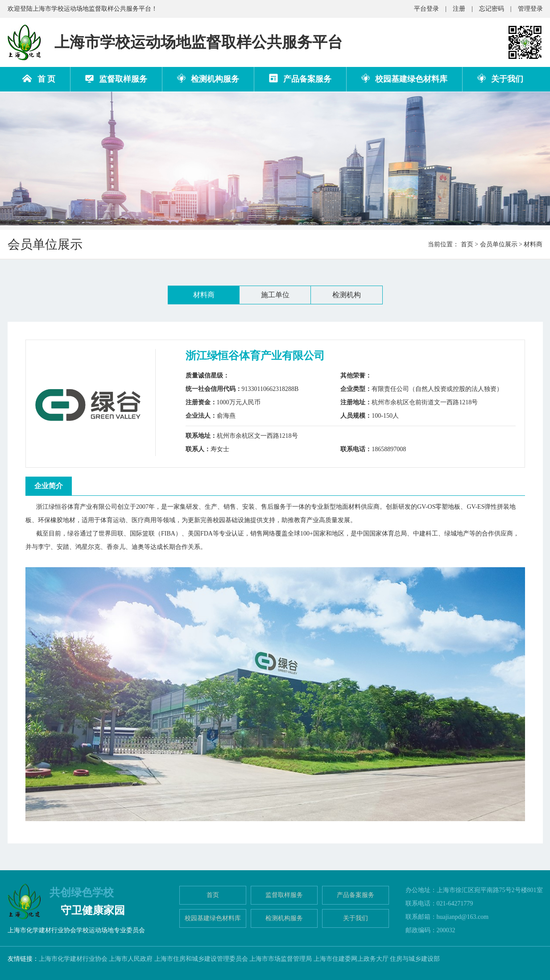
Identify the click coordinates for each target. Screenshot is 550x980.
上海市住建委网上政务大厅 (351, 959)
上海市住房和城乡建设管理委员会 (201, 959)
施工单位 (275, 295)
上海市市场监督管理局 (281, 959)
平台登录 (426, 9)
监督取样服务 (116, 79)
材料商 (204, 295)
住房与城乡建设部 (415, 959)
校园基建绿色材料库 (404, 79)
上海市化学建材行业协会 (73, 959)
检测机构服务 (208, 79)
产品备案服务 (300, 79)
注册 (459, 9)
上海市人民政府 (131, 959)
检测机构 (347, 295)
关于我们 (500, 79)
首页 (467, 244)
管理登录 (530, 9)
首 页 (39, 79)
